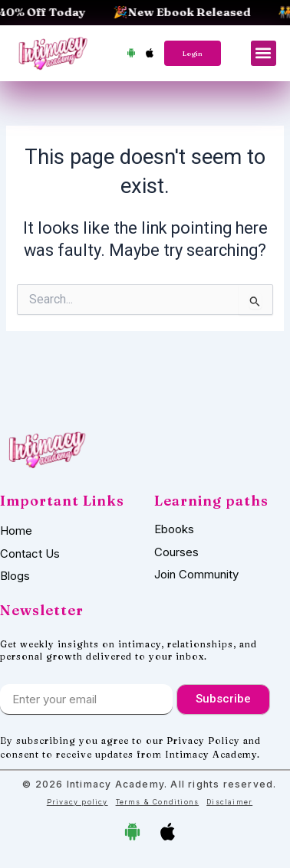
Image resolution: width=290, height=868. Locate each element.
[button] (264, 53)
